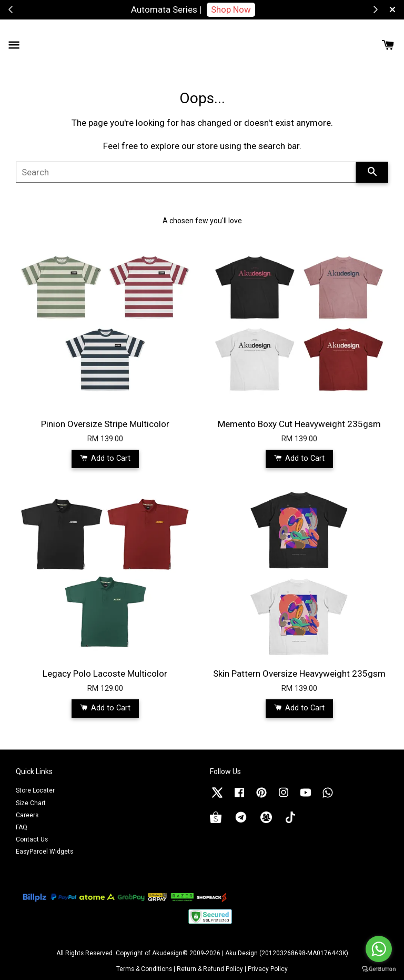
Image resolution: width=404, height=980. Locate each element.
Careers (27, 815)
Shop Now (231, 9)
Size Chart (31, 803)
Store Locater (35, 790)
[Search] (186, 172)
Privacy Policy (268, 969)
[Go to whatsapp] (379, 949)
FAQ (22, 827)
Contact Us (32, 839)
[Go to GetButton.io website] (379, 969)
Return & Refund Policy (210, 969)
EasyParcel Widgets (44, 852)
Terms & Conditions (144, 969)
